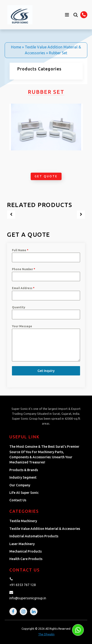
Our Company (20, 485)
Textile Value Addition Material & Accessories (45, 529)
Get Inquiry (46, 371)
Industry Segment (23, 477)
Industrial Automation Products (34, 536)
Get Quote (46, 176)
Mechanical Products (26, 551)
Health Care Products (26, 559)
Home (16, 47)
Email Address (23, 288)
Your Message (22, 326)
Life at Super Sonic (24, 493)
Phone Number (24, 269)
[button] (76, 15)
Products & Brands (24, 470)
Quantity (19, 307)
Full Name (20, 250)
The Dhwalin (46, 634)
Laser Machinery (22, 544)
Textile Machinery (23, 521)
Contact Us (18, 500)
